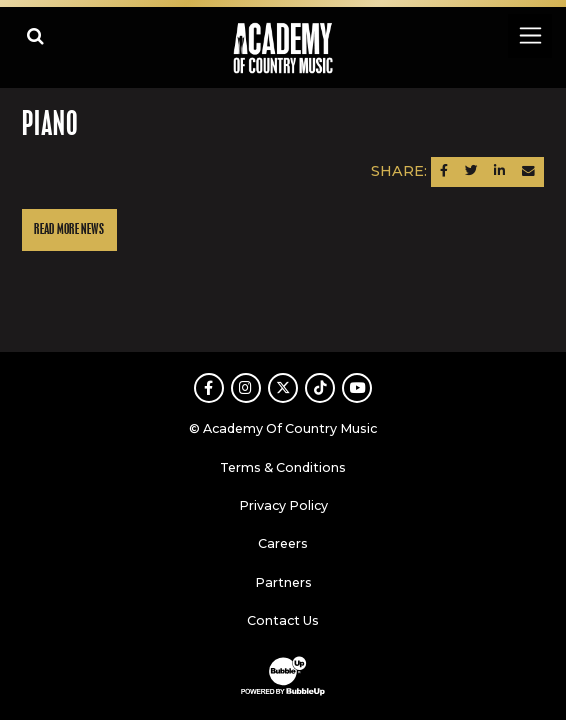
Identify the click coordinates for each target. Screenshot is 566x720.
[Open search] (35, 35)
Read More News (69, 229)
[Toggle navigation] (529, 35)
